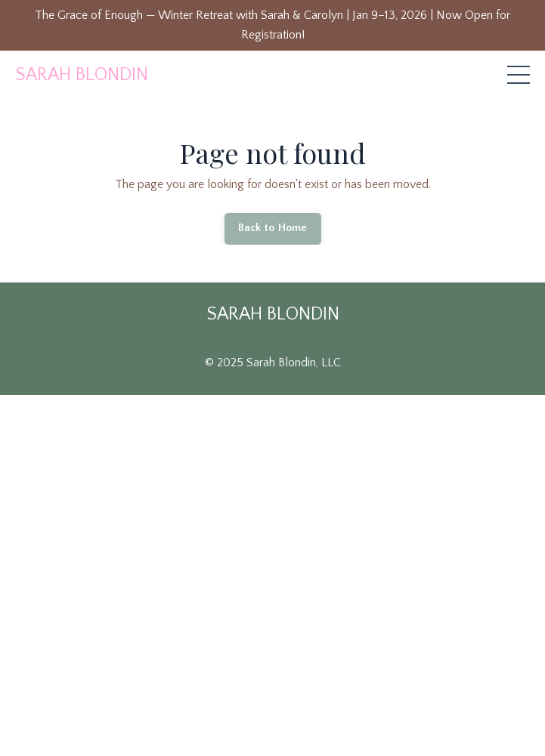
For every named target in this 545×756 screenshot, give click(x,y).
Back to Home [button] (273, 228)
